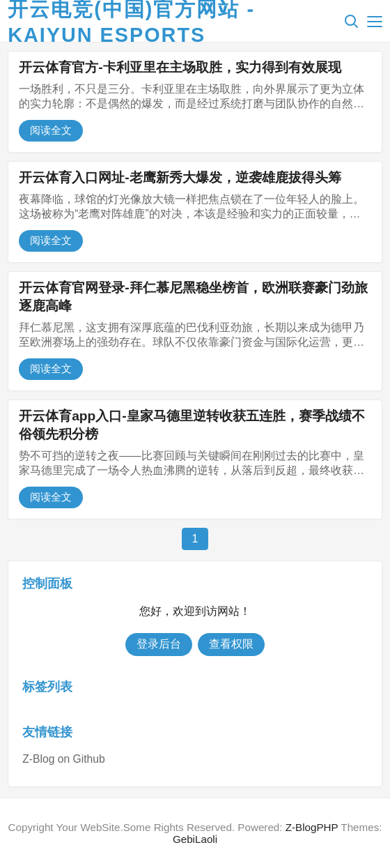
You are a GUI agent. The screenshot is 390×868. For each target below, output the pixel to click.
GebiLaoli (195, 839)
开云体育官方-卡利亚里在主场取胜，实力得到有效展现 (180, 67)
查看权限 (231, 644)
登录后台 (159, 644)
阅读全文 (51, 130)
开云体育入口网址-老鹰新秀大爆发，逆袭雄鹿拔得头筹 (180, 177)
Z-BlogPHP (312, 827)
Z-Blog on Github (63, 759)
